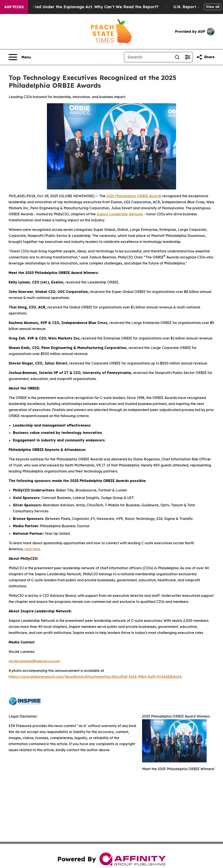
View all (213, 7)
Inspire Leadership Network (120, 214)
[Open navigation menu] (20, 57)
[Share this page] (205, 57)
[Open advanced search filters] (187, 57)
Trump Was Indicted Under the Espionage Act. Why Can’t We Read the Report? (85, 7)
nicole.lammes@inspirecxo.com (34, 661)
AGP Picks (14, 7)
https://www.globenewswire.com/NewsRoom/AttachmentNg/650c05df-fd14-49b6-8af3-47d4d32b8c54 (95, 677)
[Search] (148, 57)
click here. (33, 549)
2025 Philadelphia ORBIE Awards (134, 196)
